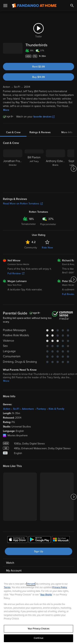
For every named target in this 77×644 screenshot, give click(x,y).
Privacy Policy (60, 587)
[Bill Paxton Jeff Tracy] (34, 169)
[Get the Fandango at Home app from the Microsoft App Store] (61, 540)
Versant (31, 584)
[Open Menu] (5, 6)
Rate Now (47, 248)
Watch (10, 563)
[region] (38, 609)
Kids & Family (56, 409)
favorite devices (44, 117)
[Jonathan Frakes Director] (13, 169)
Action (7, 409)
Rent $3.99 (38, 67)
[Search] (72, 6)
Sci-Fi (16, 409)
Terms (7, 587)
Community (31, 248)
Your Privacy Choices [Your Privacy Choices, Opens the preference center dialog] (38, 629)
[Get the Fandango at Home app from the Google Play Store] (40, 540)
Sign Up (39, 551)
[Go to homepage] (34, 6)
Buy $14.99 (38, 77)
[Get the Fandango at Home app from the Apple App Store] (17, 540)
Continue (38, 638)
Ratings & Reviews (40, 132)
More (6, 110)
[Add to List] (72, 56)
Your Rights (46, 595)
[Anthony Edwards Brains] (55, 169)
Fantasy (41, 409)
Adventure (28, 409)
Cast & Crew (13, 132)
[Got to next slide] (74, 169)
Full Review (16, 273)
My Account (14, 571)
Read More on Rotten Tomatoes (23, 204)
